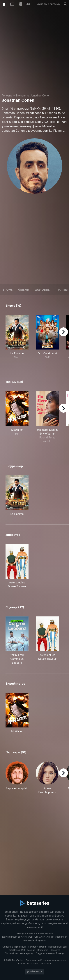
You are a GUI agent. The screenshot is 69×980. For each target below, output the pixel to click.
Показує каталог (25, 933)
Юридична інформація (14, 947)
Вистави (21, 95)
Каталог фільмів (45, 933)
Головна (7, 95)
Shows (8, 290)
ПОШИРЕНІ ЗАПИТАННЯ (39, 937)
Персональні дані (58, 947)
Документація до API (13, 937)
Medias (31, 950)
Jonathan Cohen (40, 95)
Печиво (32, 947)
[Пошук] (66, 4)
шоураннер (43, 290)
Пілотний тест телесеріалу (19, 953)
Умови (42, 947)
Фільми (24, 290)
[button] (17, 778)
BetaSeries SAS (17, 950)
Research (55, 950)
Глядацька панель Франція (50, 953)
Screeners (43, 950)
